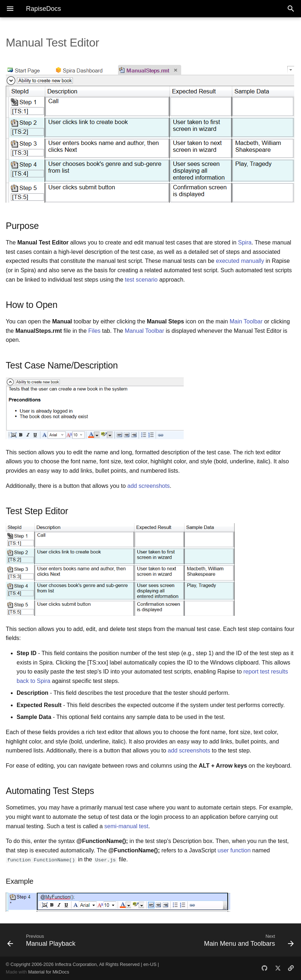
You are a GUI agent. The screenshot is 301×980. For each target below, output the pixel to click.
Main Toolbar (246, 321)
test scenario (141, 280)
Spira (245, 242)
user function (234, 850)
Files (95, 331)
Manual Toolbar (145, 331)
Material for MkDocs (49, 972)
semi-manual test (126, 826)
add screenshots (149, 486)
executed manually (240, 261)
